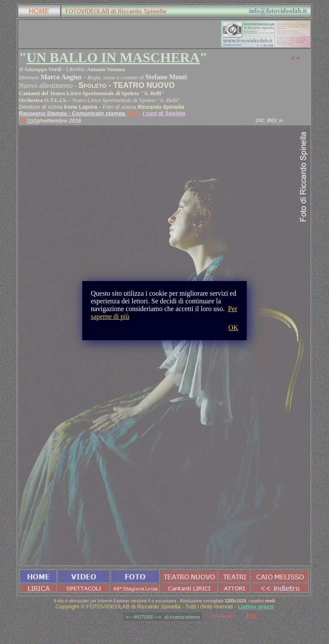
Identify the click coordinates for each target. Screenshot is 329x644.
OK (233, 328)
